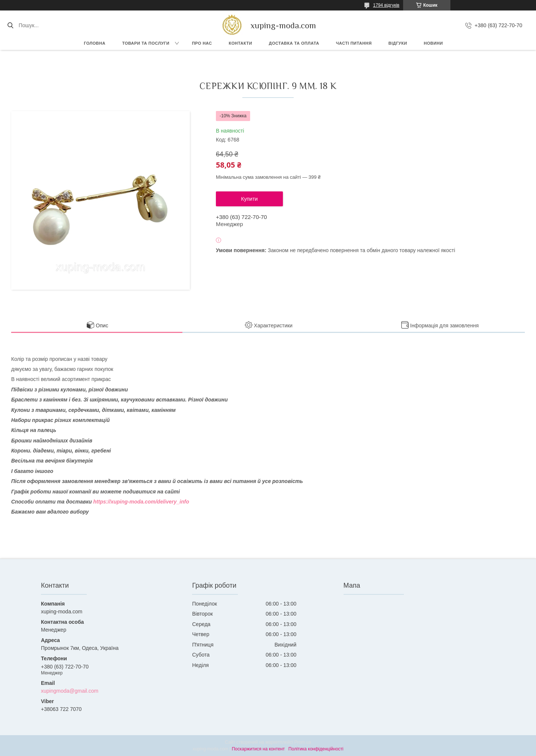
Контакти (240, 43)
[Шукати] (10, 25)
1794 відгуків (386, 5)
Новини (433, 43)
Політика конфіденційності (316, 749)
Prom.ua (303, 742)
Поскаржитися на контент (258, 749)
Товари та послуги (146, 43)
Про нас (202, 43)
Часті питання (354, 43)
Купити (250, 199)
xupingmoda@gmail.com (70, 691)
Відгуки (398, 43)
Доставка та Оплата (294, 43)
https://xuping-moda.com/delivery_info (141, 502)
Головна (95, 43)
